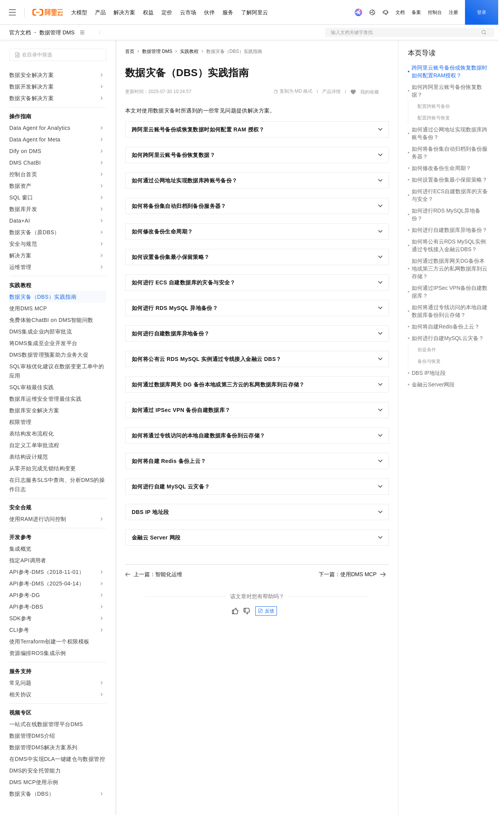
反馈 (266, 611)
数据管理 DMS (57, 32)
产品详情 (331, 92)
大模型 (79, 12)
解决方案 (124, 12)
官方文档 (20, 32)
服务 (228, 12)
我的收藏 (370, 92)
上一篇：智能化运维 (154, 574)
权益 (148, 12)
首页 (130, 51)
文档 (400, 12)
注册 (453, 12)
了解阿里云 (255, 12)
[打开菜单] (12, 12)
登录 (482, 12)
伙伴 (209, 12)
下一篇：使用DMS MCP (352, 574)
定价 (167, 12)
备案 (416, 12)
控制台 (435, 12)
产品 (100, 12)
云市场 (188, 12)
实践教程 (189, 51)
